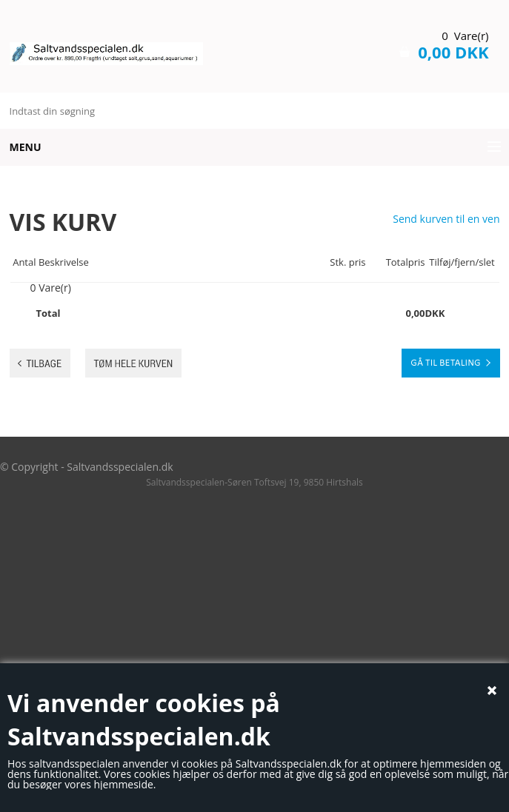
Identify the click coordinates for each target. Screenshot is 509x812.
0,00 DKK (453, 52)
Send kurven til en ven (446, 219)
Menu (26, 147)
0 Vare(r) (465, 36)
